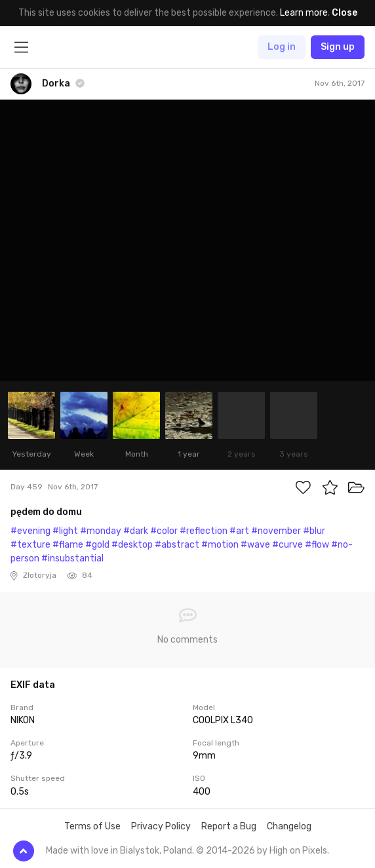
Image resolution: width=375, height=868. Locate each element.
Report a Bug (229, 826)
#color (164, 531)
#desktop (132, 545)
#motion (220, 545)
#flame (68, 545)
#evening (30, 531)
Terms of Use (92, 826)
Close (345, 13)
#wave (255, 545)
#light (65, 531)
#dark (136, 531)
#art (239, 531)
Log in (282, 47)
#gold (97, 545)
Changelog (289, 826)
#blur (314, 531)
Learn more (304, 13)
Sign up (338, 47)
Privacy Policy (161, 826)
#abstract (177, 545)
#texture (30, 545)
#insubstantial (72, 558)
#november (276, 531)
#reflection (204, 531)
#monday (101, 531)
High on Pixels (298, 851)
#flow (317, 545)
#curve (287, 545)
